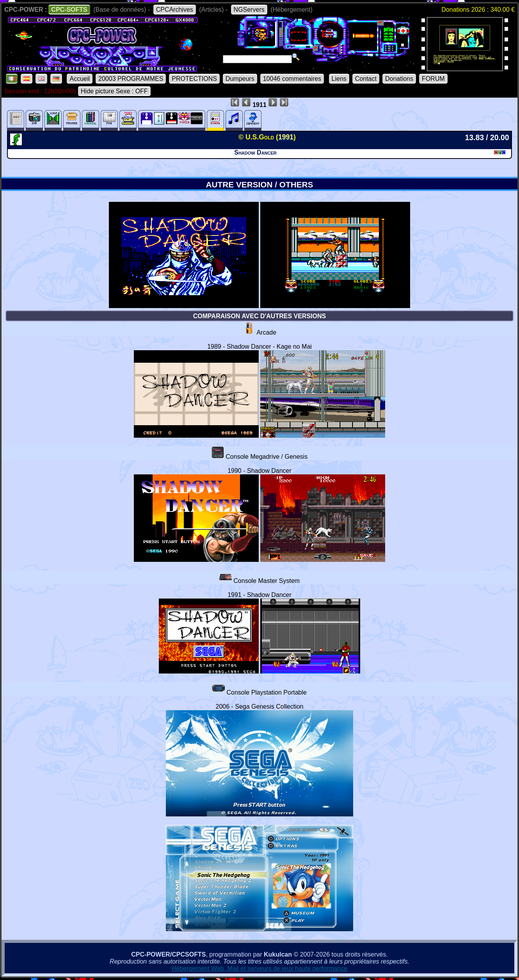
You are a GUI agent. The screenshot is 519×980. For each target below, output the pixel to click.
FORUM (433, 79)
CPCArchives (175, 10)
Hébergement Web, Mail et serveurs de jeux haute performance (260, 968)
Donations (399, 79)
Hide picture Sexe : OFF (114, 91)
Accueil (80, 79)
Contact (366, 79)
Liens (339, 79)
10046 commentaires (292, 79)
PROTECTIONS (194, 79)
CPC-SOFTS (69, 10)
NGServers (249, 10)
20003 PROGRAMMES (131, 79)
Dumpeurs (240, 79)
